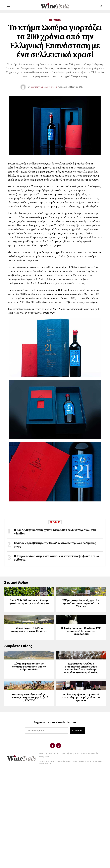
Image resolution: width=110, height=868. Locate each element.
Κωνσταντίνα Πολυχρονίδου (44, 87)
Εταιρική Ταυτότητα (48, 852)
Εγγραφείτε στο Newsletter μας (55, 821)
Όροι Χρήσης (66, 852)
